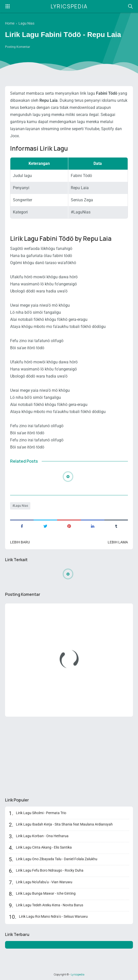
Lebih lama (118, 542)
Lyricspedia (69, 6)
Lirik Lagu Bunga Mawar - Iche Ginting (46, 893)
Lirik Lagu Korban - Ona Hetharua (42, 836)
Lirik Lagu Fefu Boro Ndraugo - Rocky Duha (50, 870)
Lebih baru (20, 542)
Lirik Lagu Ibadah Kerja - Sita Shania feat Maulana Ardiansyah (64, 824)
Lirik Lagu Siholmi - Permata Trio (41, 813)
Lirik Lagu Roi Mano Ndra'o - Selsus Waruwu (53, 916)
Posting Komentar (18, 47)
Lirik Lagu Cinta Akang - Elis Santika (44, 847)
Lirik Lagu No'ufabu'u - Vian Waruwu (44, 882)
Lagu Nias (21, 506)
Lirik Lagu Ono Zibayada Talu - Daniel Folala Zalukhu (57, 859)
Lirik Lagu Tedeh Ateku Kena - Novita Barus (50, 905)
